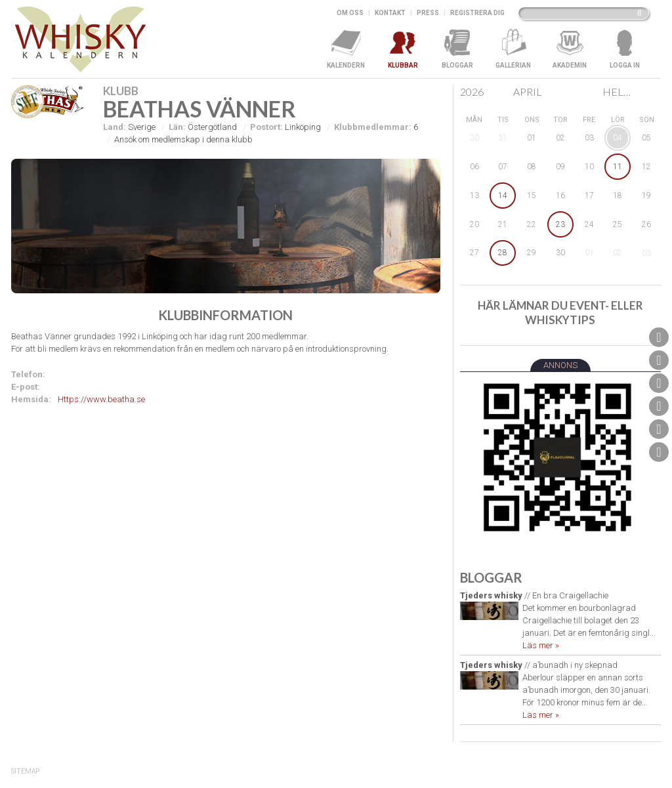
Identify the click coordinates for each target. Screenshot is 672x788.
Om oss (350, 13)
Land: (115, 127)
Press (428, 13)
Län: (177, 127)
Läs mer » (541, 645)
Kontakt (390, 13)
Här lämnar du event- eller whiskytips (560, 313)
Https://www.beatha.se (101, 399)
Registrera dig (477, 13)
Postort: (266, 127)
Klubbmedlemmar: (373, 127)
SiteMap (25, 771)
